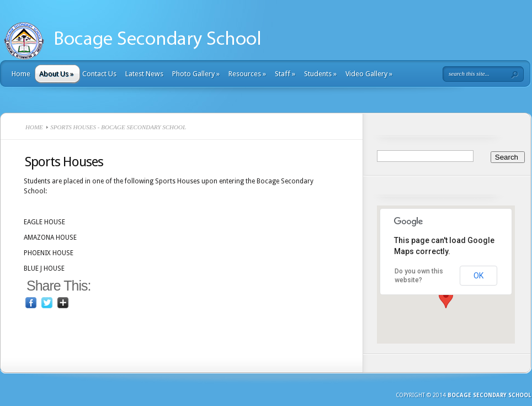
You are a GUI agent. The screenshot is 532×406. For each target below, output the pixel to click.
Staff (285, 74)
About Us (56, 74)
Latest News (144, 74)
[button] (446, 298)
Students (320, 74)
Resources (247, 74)
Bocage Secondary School (489, 395)
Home (21, 74)
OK (478, 276)
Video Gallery (369, 74)
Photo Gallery (196, 74)
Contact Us (99, 74)
